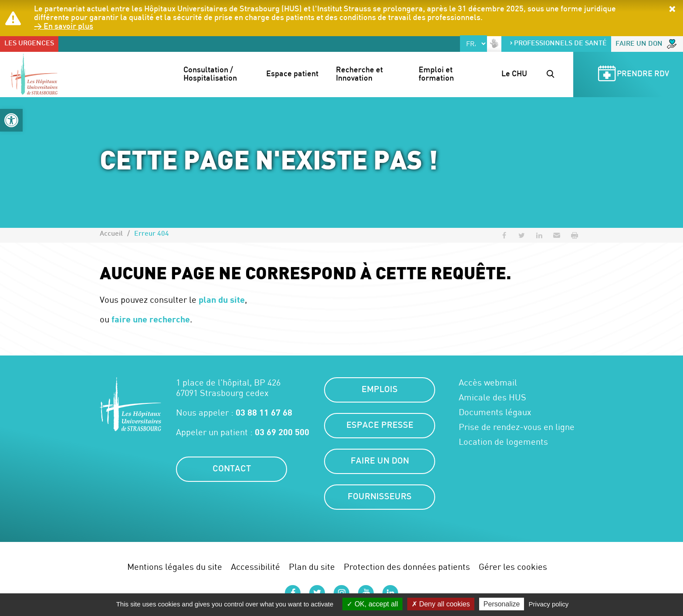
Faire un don (646, 44)
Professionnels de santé (558, 44)
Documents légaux (495, 412)
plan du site (222, 299)
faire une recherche (151, 319)
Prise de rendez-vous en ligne (517, 427)
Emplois (380, 390)
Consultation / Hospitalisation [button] (210, 75)
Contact (232, 469)
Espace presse (380, 426)
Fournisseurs (380, 497)
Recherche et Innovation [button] (360, 75)
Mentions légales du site (175, 567)
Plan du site (312, 567)
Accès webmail (488, 382)
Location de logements (503, 442)
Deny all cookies (441, 604)
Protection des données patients (407, 567)
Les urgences (29, 44)
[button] (11, 120)
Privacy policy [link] (549, 604)
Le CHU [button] (514, 74)
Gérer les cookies (513, 567)
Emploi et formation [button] (436, 75)
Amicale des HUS (492, 397)
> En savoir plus (64, 27)
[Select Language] (473, 44)
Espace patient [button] (292, 74)
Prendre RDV (632, 75)
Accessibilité (255, 567)
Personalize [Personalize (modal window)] (502, 604)
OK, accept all (372, 604)
